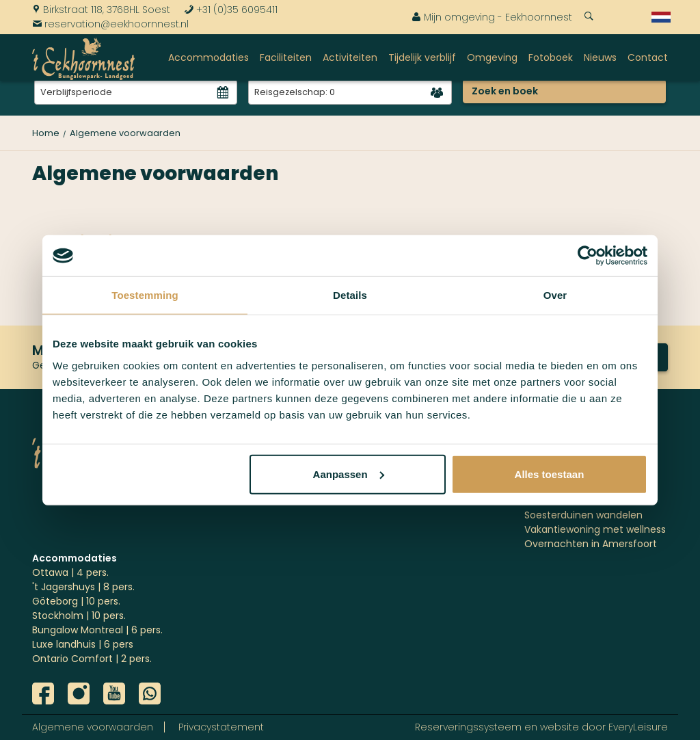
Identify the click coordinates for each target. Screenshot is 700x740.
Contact (648, 57)
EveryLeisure (638, 727)
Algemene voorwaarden (93, 727)
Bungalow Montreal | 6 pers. (97, 630)
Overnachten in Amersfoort (591, 544)
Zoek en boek (505, 91)
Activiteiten (350, 57)
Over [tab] (555, 295)
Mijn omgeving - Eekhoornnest (492, 17)
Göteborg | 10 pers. (76, 601)
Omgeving (492, 57)
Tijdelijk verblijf (422, 57)
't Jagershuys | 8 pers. (83, 587)
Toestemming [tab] (145, 295)
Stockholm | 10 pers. (79, 616)
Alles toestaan (550, 474)
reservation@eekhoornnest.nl (110, 24)
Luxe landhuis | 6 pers (83, 644)
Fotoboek (551, 57)
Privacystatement (221, 727)
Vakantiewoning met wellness (595, 529)
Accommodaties (208, 57)
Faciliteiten (286, 57)
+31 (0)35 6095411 (231, 10)
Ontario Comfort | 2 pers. (92, 659)
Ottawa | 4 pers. (70, 572)
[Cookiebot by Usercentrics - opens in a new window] (588, 256)
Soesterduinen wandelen (583, 515)
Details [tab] (350, 295)
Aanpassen (349, 474)
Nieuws (600, 57)
